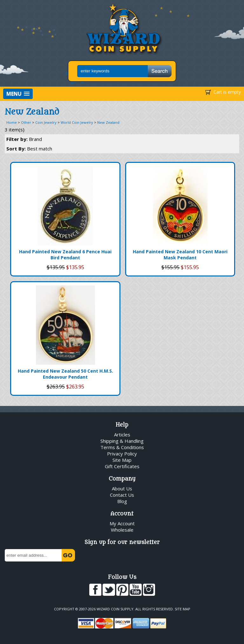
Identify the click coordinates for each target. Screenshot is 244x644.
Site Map (122, 460)
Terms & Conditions (122, 447)
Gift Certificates (122, 466)
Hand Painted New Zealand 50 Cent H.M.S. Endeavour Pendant (65, 374)
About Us (122, 488)
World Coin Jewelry (77, 122)
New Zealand (108, 122)
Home (12, 122)
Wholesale (122, 530)
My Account (122, 523)
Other (26, 122)
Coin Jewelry (46, 122)
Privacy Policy (122, 454)
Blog (122, 501)
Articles (122, 435)
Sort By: (29, 149)
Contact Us (122, 495)
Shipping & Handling (122, 441)
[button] (18, 94)
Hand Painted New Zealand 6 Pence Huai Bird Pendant (65, 255)
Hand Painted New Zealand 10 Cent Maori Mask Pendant (180, 255)
